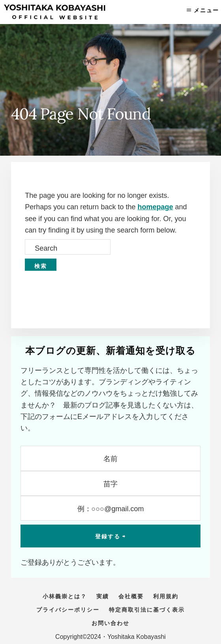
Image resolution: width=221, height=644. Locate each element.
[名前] (110, 458)
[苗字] (110, 483)
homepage (155, 207)
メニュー (206, 10)
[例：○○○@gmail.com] (110, 508)
